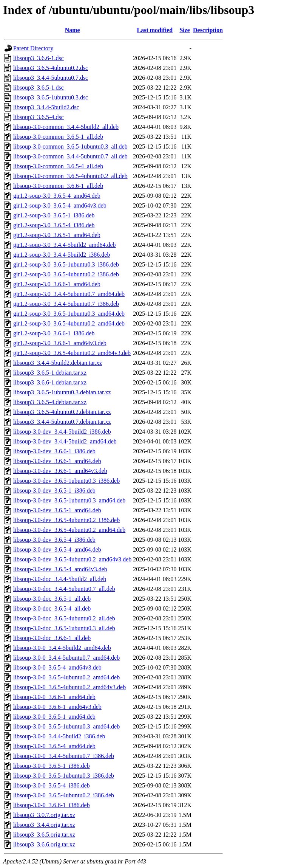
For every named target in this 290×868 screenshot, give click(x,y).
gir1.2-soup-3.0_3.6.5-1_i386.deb (54, 215)
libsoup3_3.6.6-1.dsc (39, 58)
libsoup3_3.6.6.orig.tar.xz (44, 844)
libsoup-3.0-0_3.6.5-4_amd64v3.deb (57, 667)
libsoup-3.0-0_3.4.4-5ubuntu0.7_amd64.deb (66, 658)
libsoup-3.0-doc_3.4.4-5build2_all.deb (60, 579)
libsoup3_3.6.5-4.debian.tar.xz (50, 402)
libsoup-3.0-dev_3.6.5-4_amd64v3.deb (60, 569)
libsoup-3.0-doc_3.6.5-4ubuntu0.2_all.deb (64, 618)
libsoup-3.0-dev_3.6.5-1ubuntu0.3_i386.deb (66, 481)
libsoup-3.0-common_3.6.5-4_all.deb (58, 166)
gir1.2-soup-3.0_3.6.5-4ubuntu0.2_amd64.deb (69, 323)
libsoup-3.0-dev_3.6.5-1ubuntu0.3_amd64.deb (69, 500)
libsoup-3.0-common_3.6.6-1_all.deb (58, 186)
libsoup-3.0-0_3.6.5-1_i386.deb (52, 766)
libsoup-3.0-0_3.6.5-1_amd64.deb (54, 717)
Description (208, 30)
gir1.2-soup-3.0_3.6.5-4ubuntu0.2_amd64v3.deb (72, 353)
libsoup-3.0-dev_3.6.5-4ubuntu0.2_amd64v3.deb (72, 559)
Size (185, 30)
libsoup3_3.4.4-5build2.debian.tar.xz (58, 363)
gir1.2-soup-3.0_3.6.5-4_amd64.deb (57, 196)
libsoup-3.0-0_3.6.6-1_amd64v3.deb (57, 707)
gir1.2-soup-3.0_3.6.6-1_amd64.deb (57, 284)
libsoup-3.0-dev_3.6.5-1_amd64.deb (57, 510)
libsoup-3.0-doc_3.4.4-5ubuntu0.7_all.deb (64, 589)
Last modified (155, 30)
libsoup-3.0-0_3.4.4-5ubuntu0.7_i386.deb (64, 756)
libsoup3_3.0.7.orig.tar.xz (44, 815)
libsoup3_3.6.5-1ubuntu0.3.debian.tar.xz (62, 392)
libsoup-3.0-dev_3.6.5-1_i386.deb (54, 491)
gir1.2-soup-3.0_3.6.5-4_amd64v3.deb (60, 205)
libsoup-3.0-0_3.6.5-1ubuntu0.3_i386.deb (64, 776)
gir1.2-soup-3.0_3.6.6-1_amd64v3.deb (60, 343)
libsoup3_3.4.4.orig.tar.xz (44, 825)
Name (72, 30)
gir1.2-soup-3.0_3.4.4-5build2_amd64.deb (65, 245)
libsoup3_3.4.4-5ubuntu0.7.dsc (51, 78)
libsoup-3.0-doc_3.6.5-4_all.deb (52, 608)
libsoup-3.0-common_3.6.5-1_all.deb (58, 137)
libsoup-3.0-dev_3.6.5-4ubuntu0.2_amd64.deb (69, 530)
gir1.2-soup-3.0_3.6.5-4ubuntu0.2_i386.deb (66, 274)
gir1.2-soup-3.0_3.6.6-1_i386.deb (54, 333)
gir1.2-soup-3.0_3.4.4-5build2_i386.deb (62, 255)
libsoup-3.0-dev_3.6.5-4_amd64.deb (57, 549)
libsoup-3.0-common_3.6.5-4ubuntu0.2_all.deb (70, 176)
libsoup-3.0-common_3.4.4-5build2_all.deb (66, 127)
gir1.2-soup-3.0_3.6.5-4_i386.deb (54, 225)
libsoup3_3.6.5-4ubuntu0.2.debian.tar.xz (62, 412)
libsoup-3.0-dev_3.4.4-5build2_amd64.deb (65, 441)
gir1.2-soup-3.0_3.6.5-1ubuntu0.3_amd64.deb (69, 314)
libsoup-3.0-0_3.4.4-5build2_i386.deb (59, 736)
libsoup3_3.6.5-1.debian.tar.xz (50, 373)
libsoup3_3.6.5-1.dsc (39, 88)
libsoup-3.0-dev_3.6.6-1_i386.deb (54, 451)
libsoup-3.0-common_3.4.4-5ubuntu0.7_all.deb (70, 156)
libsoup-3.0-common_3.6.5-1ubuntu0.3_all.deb (70, 146)
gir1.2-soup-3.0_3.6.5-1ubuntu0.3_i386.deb (66, 264)
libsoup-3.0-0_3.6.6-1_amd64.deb (54, 697)
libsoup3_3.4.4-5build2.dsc (46, 107)
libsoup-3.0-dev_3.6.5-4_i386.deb (54, 540)
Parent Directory (33, 48)
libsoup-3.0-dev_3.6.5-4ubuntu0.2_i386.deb (66, 520)
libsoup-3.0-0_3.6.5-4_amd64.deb (54, 746)
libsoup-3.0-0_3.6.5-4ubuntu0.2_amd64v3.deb (69, 687)
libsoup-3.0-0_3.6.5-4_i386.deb (52, 785)
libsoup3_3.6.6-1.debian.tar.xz (50, 382)
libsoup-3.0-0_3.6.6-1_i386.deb (52, 805)
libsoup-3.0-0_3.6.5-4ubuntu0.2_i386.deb (64, 795)
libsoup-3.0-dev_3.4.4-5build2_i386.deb (62, 432)
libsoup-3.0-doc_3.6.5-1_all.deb (52, 599)
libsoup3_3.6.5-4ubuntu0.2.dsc (51, 68)
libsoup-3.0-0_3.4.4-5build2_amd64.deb (62, 648)
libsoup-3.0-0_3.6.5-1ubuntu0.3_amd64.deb (66, 726)
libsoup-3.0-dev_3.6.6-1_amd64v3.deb (60, 471)
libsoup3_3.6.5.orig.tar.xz (44, 835)
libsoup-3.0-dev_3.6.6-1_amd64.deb (57, 461)
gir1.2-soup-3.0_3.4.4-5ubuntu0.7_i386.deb (66, 304)
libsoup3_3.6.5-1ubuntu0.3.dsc (51, 97)
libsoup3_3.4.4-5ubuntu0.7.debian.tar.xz (62, 422)
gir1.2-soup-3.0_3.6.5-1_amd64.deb (57, 235)
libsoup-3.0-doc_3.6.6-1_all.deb (52, 638)
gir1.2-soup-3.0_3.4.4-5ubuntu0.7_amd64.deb (69, 294)
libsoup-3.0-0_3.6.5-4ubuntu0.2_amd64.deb (66, 677)
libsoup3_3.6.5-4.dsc (39, 117)
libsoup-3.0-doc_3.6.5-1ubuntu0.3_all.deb (64, 628)
